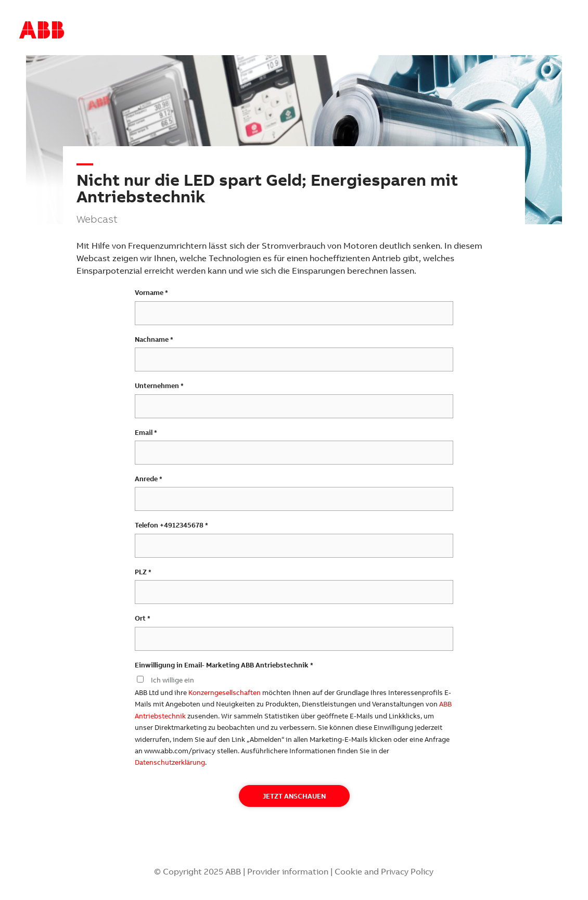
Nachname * (154, 339)
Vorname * (151, 292)
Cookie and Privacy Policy (384, 871)
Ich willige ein (172, 680)
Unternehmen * (159, 385)
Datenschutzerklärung (170, 762)
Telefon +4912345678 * (171, 525)
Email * (146, 432)
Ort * (143, 618)
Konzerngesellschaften (225, 692)
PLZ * (143, 572)
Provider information (288, 871)
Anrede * (149, 479)
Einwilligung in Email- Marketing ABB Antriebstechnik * (224, 665)
